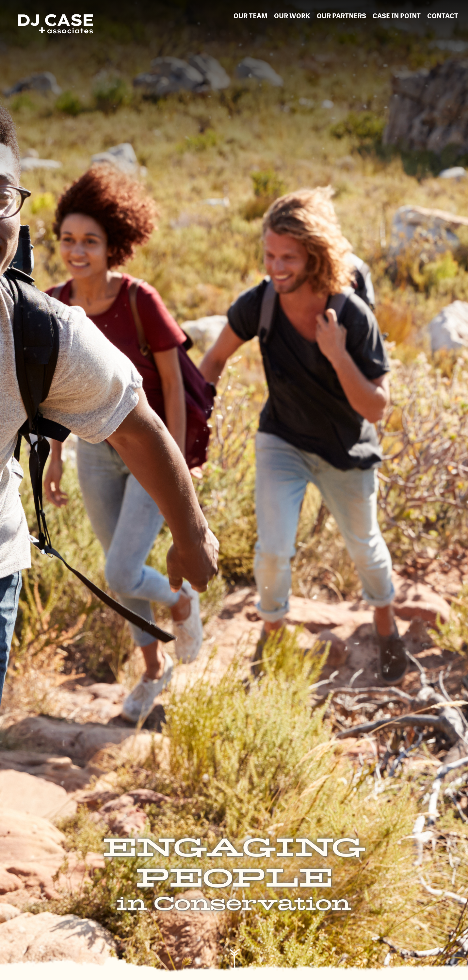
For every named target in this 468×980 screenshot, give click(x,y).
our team (250, 15)
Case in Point (397, 15)
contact (443, 15)
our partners (341, 15)
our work (292, 15)
